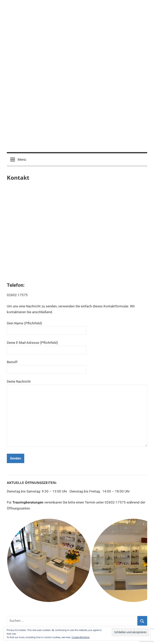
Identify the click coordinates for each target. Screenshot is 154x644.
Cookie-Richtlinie (81, 637)
